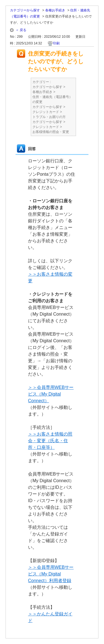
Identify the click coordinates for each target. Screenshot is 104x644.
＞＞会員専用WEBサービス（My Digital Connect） (51, 394)
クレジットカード (46, 112)
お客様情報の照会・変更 (51, 132)
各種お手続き (55, 10)
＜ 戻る (21, 30)
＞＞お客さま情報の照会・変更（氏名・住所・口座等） (50, 441)
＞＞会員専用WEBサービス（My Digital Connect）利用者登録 (51, 574)
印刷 (56, 43)
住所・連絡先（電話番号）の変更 (52, 99)
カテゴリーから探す (25, 10)
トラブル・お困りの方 (49, 117)
